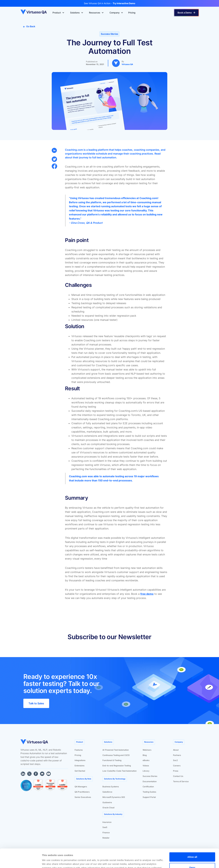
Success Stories (150, 776)
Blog (145, 755)
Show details (49, 862)
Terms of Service (181, 781)
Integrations (80, 760)
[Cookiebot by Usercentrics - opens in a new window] (21, 862)
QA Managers (81, 787)
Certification (148, 787)
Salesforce (107, 792)
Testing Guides (149, 792)
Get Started (80, 771)
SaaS (105, 827)
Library (146, 771)
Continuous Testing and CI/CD (116, 755)
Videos (146, 766)
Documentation (150, 781)
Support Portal (149, 797)
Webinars (147, 750)
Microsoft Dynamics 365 (114, 797)
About (176, 750)
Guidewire (107, 802)
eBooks (146, 760)
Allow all (192, 838)
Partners (177, 755)
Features (79, 750)
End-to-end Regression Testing (117, 766)
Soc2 (175, 760)
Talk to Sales (36, 703)
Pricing (78, 755)
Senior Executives (83, 797)
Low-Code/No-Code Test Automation (120, 771)
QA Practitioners (82, 792)
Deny (192, 849)
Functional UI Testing (112, 760)
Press (176, 771)
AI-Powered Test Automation (116, 750)
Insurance (107, 822)
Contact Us (178, 776)
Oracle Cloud (108, 808)
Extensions (79, 766)
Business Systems (111, 787)
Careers (177, 766)
